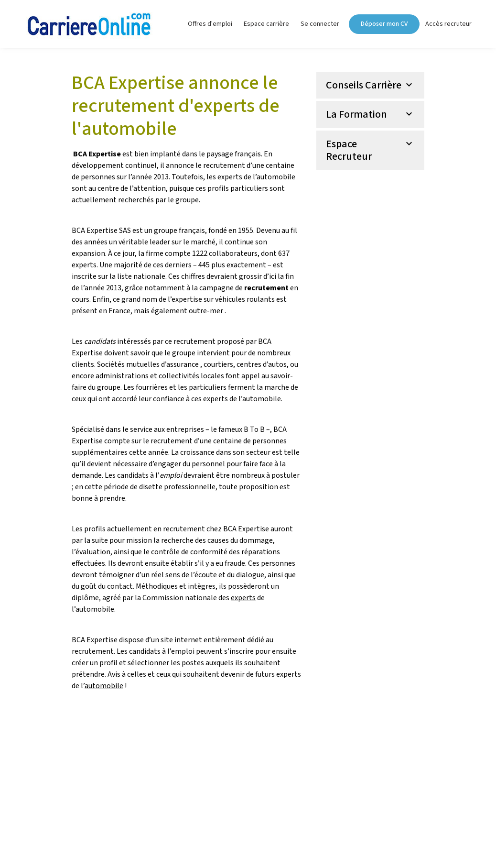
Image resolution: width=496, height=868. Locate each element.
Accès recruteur (448, 24)
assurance (183, 364)
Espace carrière (266, 24)
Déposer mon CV (384, 24)
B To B (254, 429)
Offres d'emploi (210, 24)
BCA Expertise (246, 529)
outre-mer (206, 311)
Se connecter (320, 24)
